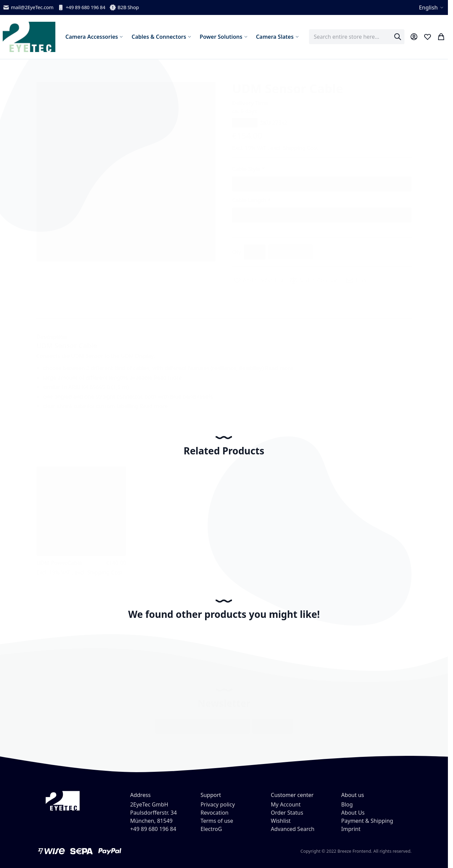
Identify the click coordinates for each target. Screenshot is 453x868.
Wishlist (281, 821)
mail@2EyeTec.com (28, 7)
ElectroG (211, 829)
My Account (286, 804)
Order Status (287, 813)
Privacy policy (218, 804)
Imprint (351, 829)
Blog (347, 804)
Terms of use (217, 821)
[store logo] (29, 37)
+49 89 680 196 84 (81, 7)
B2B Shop (124, 7)
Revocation (214, 813)
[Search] (398, 37)
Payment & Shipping (367, 821)
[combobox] (357, 37)
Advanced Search (293, 829)
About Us (353, 813)
